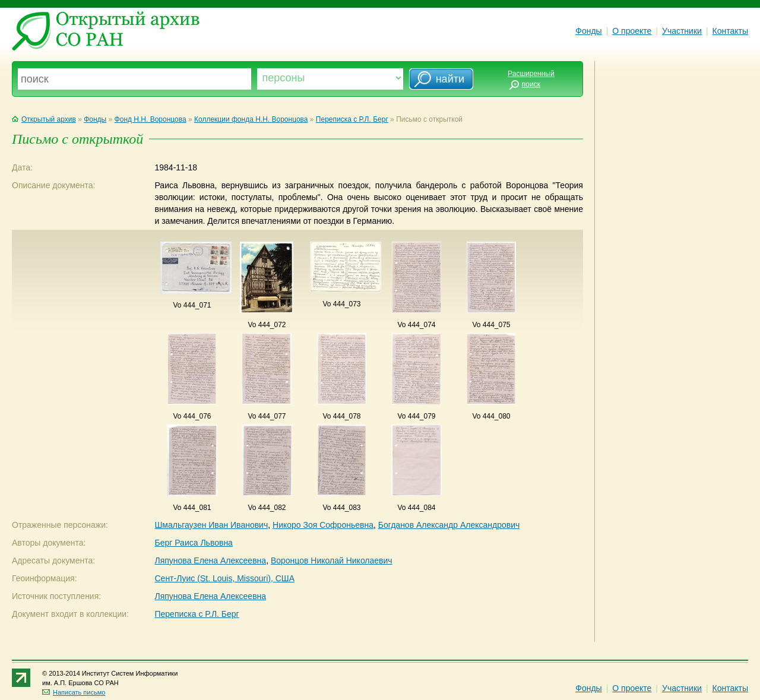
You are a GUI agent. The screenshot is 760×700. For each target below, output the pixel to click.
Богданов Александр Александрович (449, 525)
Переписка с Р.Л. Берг (352, 119)
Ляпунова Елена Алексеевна (210, 560)
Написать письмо (74, 692)
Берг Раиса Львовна (193, 543)
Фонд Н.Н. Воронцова (151, 119)
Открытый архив (44, 119)
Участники (682, 31)
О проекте (632, 31)
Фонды (588, 31)
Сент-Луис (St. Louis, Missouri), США (224, 578)
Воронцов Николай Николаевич (332, 560)
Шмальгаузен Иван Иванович (211, 525)
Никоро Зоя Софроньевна (323, 525)
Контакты (730, 31)
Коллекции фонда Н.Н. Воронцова (251, 119)
